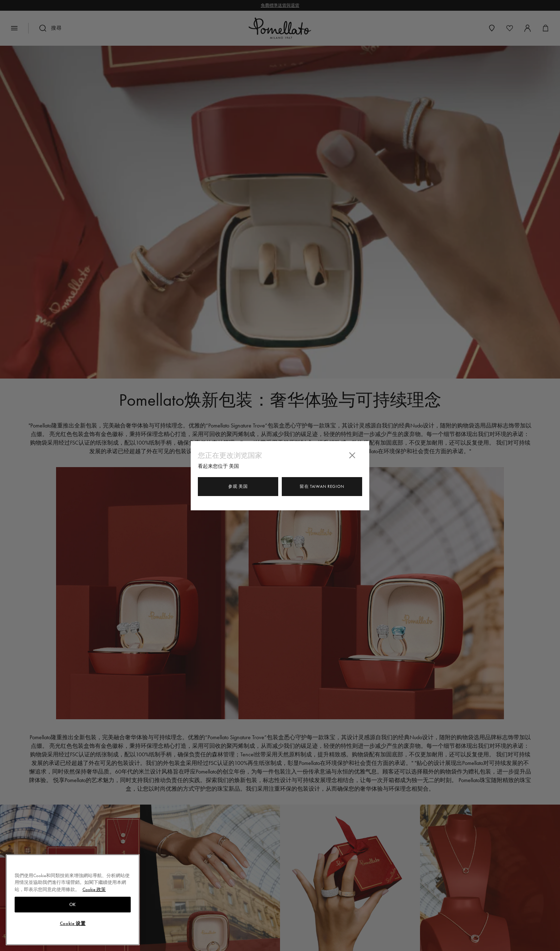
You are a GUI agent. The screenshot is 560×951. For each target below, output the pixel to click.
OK (73, 908)
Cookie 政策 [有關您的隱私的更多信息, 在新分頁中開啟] (94, 893)
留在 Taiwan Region (322, 486)
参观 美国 (238, 486)
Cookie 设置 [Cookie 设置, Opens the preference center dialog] (73, 927)
